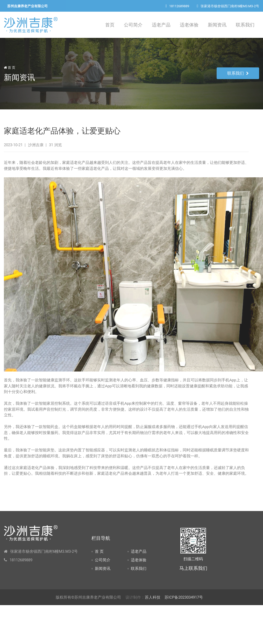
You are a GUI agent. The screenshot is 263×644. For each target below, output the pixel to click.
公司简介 (133, 25)
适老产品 (161, 25)
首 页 (10, 68)
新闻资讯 (217, 25)
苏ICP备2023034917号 (184, 597)
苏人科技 (153, 597)
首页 (110, 25)
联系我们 (245, 25)
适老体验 (189, 25)
